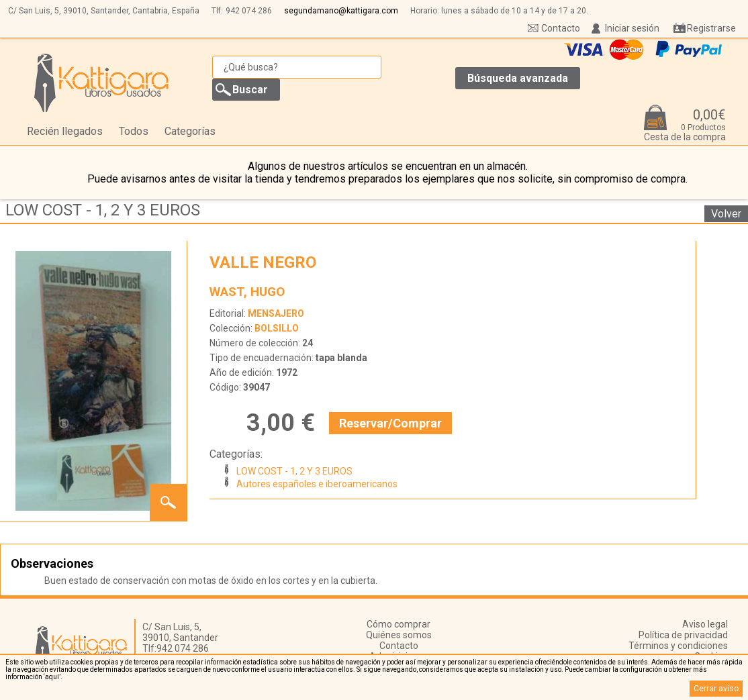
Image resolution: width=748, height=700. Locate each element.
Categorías (190, 131)
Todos (134, 131)
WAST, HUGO (247, 292)
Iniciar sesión (632, 28)
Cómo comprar (399, 624)
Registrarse (711, 28)
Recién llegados (65, 131)
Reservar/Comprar (390, 423)
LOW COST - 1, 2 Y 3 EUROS (103, 210)
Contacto (561, 28)
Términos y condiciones (678, 646)
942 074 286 (249, 11)
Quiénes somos (399, 635)
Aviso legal (705, 624)
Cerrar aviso (716, 689)
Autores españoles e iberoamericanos (317, 484)
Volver (726, 214)
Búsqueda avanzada (518, 78)
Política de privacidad (683, 635)
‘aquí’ (52, 677)
